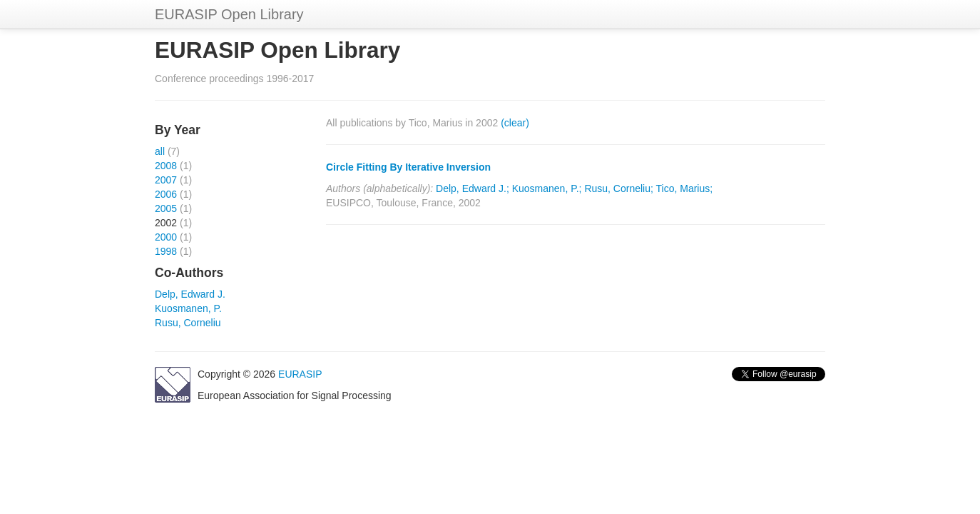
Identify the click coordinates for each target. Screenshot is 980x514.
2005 (166, 208)
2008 (166, 166)
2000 (166, 237)
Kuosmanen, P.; (547, 188)
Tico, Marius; (685, 188)
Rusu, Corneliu (188, 323)
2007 (166, 180)
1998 (166, 251)
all (160, 151)
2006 (166, 194)
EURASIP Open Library (229, 14)
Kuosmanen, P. (188, 308)
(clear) (515, 123)
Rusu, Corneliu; (619, 188)
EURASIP (300, 374)
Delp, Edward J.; (473, 188)
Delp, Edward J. (190, 294)
